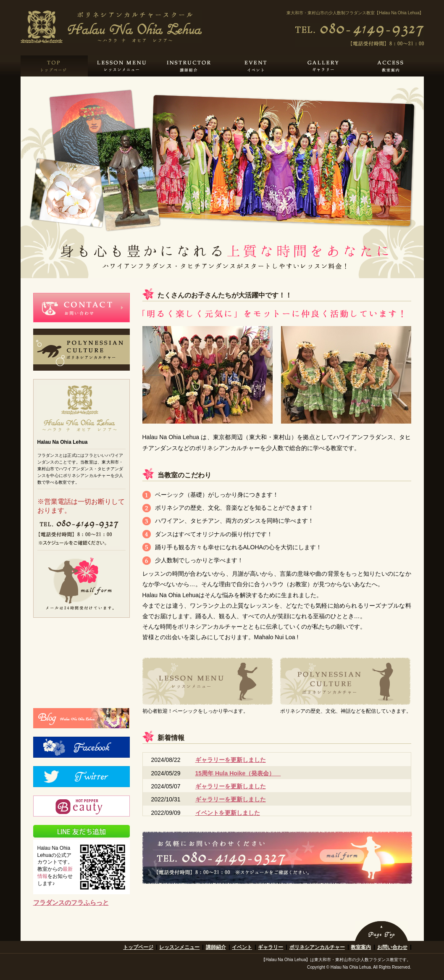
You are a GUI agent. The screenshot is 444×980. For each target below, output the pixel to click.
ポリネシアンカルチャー (317, 947)
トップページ (138, 947)
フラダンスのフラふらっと (71, 902)
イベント (242, 947)
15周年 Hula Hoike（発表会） (238, 773)
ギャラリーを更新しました (231, 760)
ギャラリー (271, 947)
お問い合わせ (392, 947)
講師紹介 (216, 947)
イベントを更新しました (228, 813)
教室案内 (361, 947)
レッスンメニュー (179, 947)
